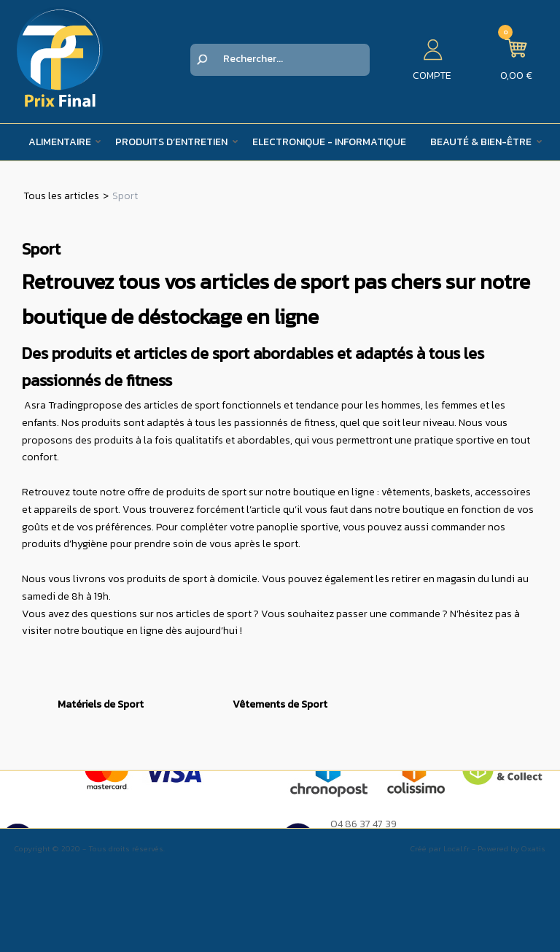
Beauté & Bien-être (481, 142)
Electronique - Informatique (329, 142)
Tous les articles (61, 196)
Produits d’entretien (171, 142)
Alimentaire (60, 142)
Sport (125, 196)
